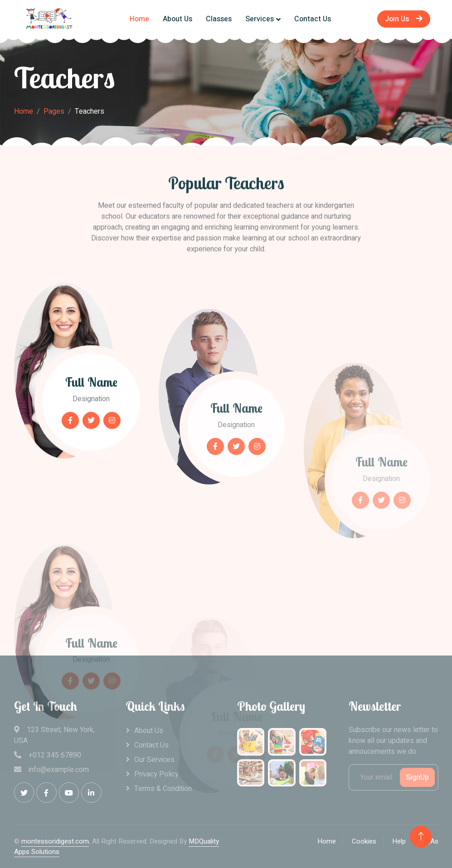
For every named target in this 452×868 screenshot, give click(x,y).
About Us (177, 19)
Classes (219, 19)
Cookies (364, 841)
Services (260, 19)
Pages (54, 111)
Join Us (404, 19)
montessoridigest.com (55, 841)
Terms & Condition (163, 789)
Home (139, 19)
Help (399, 841)
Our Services (154, 760)
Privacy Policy (156, 774)
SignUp (417, 777)
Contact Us (313, 19)
